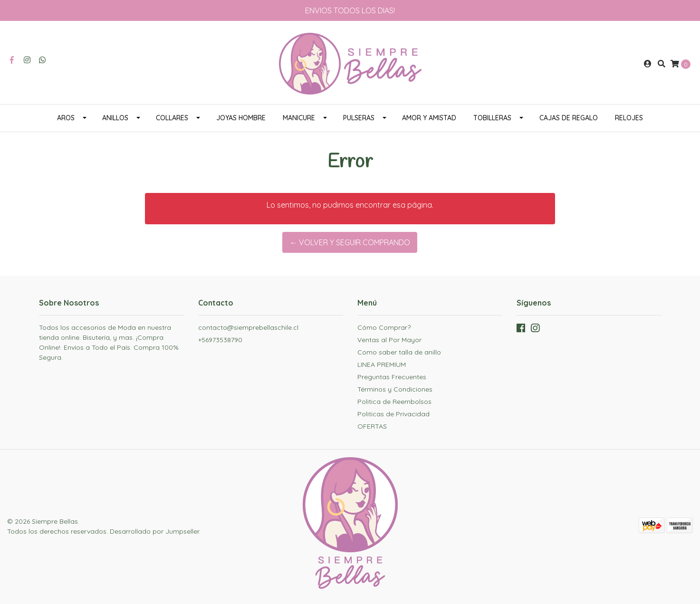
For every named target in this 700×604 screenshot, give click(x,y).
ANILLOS (115, 118)
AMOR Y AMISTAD (429, 118)
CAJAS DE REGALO (569, 118)
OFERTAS (372, 426)
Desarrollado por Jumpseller (154, 531)
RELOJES (629, 118)
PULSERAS (359, 118)
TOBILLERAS (492, 118)
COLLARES (172, 118)
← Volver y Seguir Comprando (350, 242)
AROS (66, 118)
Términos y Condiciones (395, 389)
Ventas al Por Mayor (389, 340)
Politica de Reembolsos (394, 402)
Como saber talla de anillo (399, 352)
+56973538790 (220, 340)
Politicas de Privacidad (393, 414)
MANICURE (299, 118)
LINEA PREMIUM (382, 364)
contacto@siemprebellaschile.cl (248, 327)
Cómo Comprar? (384, 327)
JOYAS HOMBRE (241, 118)
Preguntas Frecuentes (392, 377)
